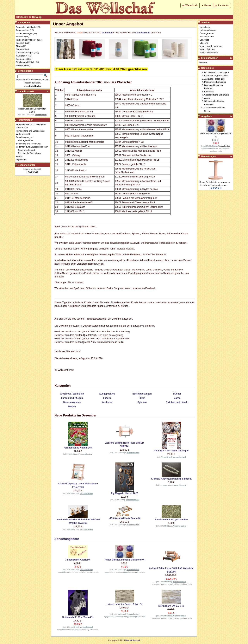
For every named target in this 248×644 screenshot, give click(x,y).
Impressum (22, 160)
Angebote (207, 116)
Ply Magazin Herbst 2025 (125, 493)
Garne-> (20, 49)
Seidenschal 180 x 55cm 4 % (78, 617)
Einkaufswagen (210, 58)
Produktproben (207, 37)
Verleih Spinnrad (207, 49)
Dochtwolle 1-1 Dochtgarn (217, 72)
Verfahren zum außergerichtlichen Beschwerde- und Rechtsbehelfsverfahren (33, 150)
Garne (177, 398)
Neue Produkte (26, 91)
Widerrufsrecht (24, 134)
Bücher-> (20, 37)
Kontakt (21, 156)
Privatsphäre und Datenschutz (31, 131)
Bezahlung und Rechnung (29, 144)
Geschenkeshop (72, 402)
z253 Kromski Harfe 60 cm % (124, 518)
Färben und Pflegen (72, 398)
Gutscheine (205, 27)
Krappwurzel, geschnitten (216, 76)
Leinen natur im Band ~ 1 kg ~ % (124, 604)
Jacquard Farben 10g (214, 79)
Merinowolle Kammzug (215, 82)
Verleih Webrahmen (209, 53)
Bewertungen (209, 156)
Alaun (207, 98)
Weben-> (20, 65)
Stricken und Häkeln (177, 402)
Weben (72, 407)
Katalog (37, 17)
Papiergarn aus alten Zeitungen (171, 451)
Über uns (204, 43)
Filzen (142, 398)
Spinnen (142, 402)
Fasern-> (20, 43)
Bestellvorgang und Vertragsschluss (26, 139)
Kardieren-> (22, 56)
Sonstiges (204, 40)
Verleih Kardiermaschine (211, 46)
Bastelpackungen (142, 394)
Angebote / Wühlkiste (72, 394)
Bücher (177, 394)
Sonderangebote (67, 539)
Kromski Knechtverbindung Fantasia (171, 479)
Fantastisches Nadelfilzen (78, 448)
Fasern (107, 398)
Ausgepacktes (107, 394)
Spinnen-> (21, 59)
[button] (190, 5)
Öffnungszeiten (207, 33)
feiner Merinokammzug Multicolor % (124, 560)
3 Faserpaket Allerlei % (78, 560)
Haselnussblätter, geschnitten (171, 520)
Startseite (22, 17)
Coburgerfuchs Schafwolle (217, 95)
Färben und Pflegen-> (26, 40)
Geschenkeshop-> (25, 53)
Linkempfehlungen (208, 30)
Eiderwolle (209, 92)
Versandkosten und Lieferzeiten (32, 124)
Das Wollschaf (133, 640)
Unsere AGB (23, 128)
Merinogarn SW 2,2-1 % (171, 606)
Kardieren (107, 402)
